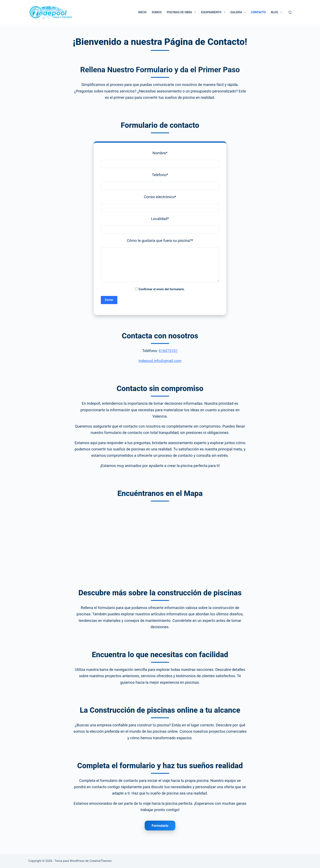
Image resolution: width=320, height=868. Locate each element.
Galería (239, 12)
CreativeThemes (101, 861)
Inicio (142, 12)
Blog (277, 12)
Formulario (160, 826)
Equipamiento (214, 12)
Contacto (258, 12)
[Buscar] (290, 12)
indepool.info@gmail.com (160, 361)
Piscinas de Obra (182, 12)
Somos (157, 12)
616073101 (168, 351)
